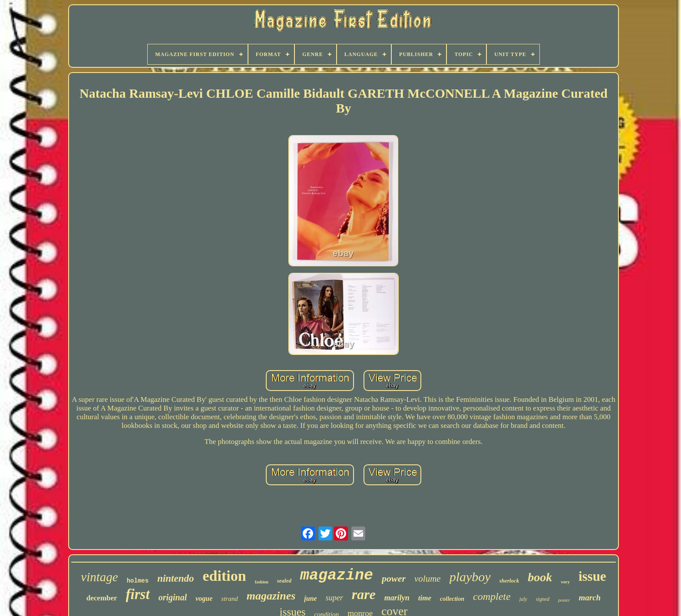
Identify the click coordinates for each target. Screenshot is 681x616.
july (523, 599)
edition (225, 576)
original (173, 597)
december (102, 598)
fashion (262, 582)
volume (428, 579)
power (394, 578)
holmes (138, 581)
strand (229, 599)
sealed (284, 581)
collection (452, 599)
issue (592, 576)
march (590, 598)
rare (364, 594)
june (310, 598)
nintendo (175, 578)
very (565, 582)
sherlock (509, 581)
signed (543, 599)
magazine (337, 576)
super (334, 598)
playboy (470, 577)
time (425, 598)
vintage (99, 577)
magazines (271, 596)
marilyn (397, 598)
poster (564, 600)
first (138, 594)
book (540, 577)
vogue (204, 598)
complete (492, 596)
